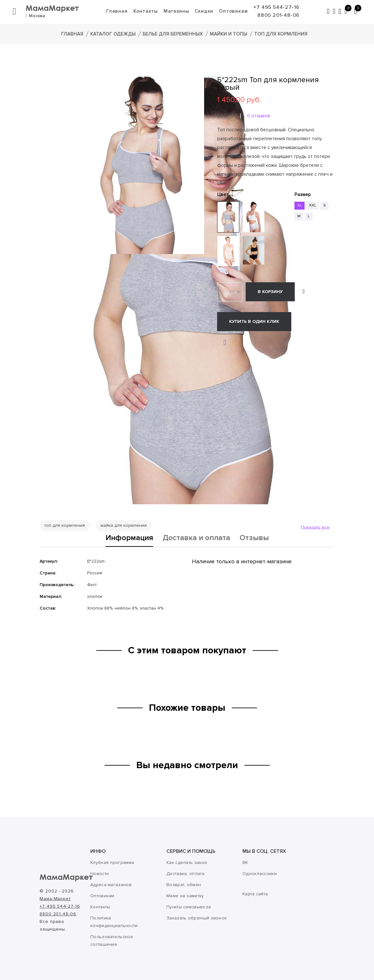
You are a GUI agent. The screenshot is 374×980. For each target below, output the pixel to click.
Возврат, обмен (184, 885)
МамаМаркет (52, 8)
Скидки (204, 11)
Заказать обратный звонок (197, 918)
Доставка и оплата (196, 538)
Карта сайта (255, 894)
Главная (117, 11)
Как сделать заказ (187, 862)
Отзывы (254, 538)
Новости (100, 874)
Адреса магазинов (111, 885)
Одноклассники (260, 874)
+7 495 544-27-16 (276, 7)
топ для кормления (65, 525)
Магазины (176, 11)
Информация (129, 538)
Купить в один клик (254, 321)
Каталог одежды (113, 34)
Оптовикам (233, 11)
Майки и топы (229, 34)
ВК (245, 862)
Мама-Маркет (55, 899)
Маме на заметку (185, 896)
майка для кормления (124, 525)
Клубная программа (112, 862)
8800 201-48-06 (278, 15)
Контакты (146, 11)
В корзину (270, 292)
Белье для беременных (173, 34)
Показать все (315, 527)
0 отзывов (259, 116)
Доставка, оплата (185, 874)
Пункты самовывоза (189, 907)
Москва (35, 16)
